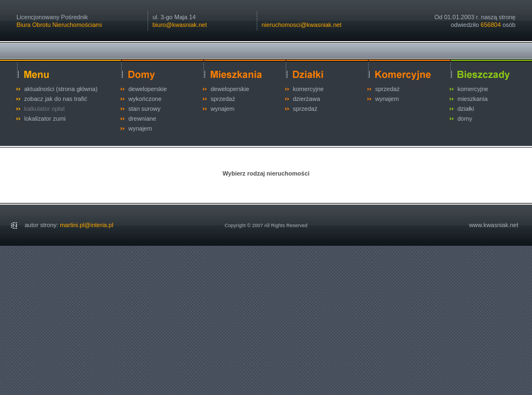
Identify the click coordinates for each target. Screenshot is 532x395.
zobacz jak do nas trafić (56, 99)
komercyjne (308, 89)
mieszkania (472, 99)
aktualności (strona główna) (61, 89)
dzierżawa (307, 99)
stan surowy (145, 109)
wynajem (140, 128)
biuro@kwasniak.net (180, 25)
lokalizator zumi (45, 119)
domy (465, 119)
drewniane (142, 119)
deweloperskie (148, 89)
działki (466, 109)
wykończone (145, 99)
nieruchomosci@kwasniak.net (302, 25)
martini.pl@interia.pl (86, 225)
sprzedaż (223, 99)
